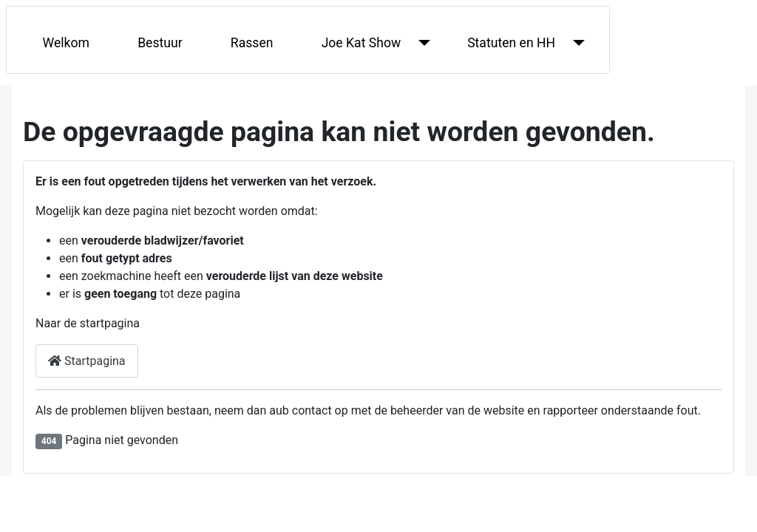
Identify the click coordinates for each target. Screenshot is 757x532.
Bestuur (160, 43)
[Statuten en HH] (576, 43)
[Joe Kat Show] (421, 43)
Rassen (252, 43)
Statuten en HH (511, 43)
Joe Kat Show (361, 43)
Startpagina (87, 361)
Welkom (66, 43)
